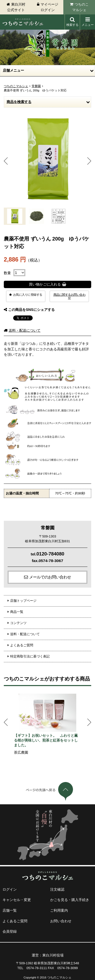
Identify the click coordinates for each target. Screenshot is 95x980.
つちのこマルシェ (80, 7)
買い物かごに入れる (45, 284)
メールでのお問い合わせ (50, 577)
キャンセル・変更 (17, 900)
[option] (48, 725)
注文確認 (57, 889)
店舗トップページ (23, 601)
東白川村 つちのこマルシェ (23, 22)
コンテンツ (18, 623)
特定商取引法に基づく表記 (30, 656)
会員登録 (10, 931)
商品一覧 (17, 612)
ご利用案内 (59, 910)
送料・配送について (25, 330)
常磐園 (36, 86)
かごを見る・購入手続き (70, 900)
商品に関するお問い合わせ (70, 296)
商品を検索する (19, 102)
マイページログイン (49, 7)
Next (89, 161)
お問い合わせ (61, 921)
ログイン (10, 889)
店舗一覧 (10, 910)
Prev (6, 161)
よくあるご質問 (22, 645)
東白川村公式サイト (16, 7)
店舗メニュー (13, 70)
